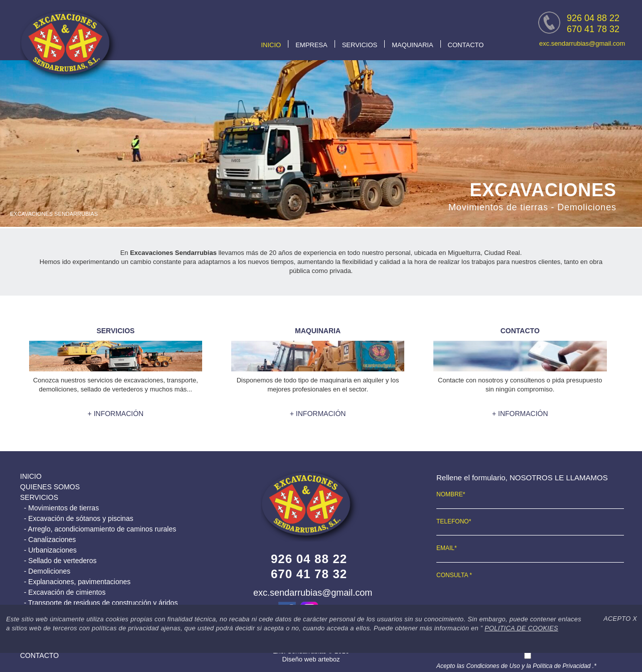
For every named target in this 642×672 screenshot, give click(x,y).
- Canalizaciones (48, 540)
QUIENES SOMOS (50, 487)
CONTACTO (466, 45)
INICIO (271, 45)
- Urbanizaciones (48, 550)
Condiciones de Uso (494, 666)
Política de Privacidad (562, 666)
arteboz (329, 659)
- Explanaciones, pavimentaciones (75, 582)
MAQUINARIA (412, 45)
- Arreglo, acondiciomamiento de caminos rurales (98, 529)
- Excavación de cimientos (63, 592)
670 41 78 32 (593, 29)
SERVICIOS (360, 45)
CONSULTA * (454, 575)
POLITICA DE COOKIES (521, 628)
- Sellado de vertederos (58, 561)
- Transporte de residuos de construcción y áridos (99, 603)
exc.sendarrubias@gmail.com (582, 43)
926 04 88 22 (593, 18)
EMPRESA (311, 45)
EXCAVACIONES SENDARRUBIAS (54, 214)
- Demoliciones (45, 571)
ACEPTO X (620, 619)
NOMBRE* (451, 494)
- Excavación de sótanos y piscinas (77, 518)
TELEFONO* (454, 521)
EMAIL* (447, 548)
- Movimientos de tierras (59, 508)
